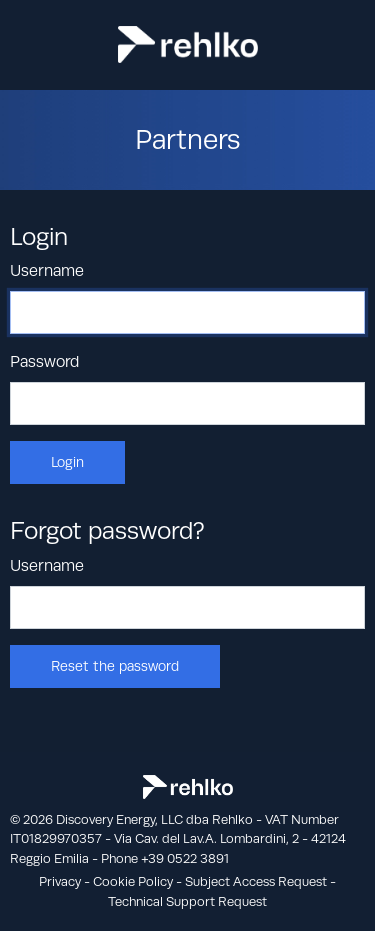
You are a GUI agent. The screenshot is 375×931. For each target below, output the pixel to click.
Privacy (60, 881)
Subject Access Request (256, 881)
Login (67, 462)
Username (47, 270)
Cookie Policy (133, 881)
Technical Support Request (187, 901)
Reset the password (115, 666)
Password (44, 361)
